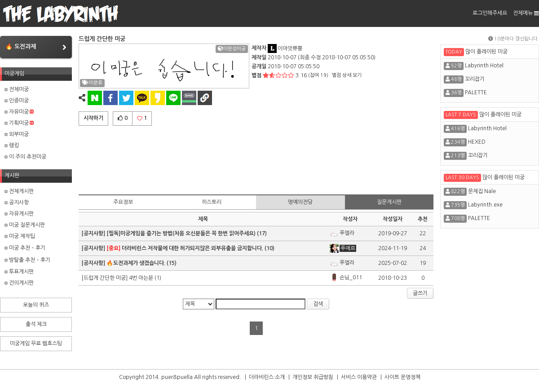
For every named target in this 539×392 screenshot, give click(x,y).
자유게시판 (19, 214)
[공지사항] (94, 233)
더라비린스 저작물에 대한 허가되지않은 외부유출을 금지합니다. (185, 248)
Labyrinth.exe (485, 205)
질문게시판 (389, 202)
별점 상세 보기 (347, 75)
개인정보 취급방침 (313, 377)
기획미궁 (19, 123)
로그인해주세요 (490, 13)
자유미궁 (19, 112)
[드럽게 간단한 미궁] (105, 278)
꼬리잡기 (475, 79)
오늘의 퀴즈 (36, 305)
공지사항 (17, 203)
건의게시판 (19, 283)
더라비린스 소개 (267, 377)
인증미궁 (17, 101)
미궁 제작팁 (20, 236)
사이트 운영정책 (402, 377)
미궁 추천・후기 (25, 248)
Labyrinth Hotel (484, 66)
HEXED (477, 142)
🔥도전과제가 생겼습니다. (136, 263)
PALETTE (476, 92)
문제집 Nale (482, 191)
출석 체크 (36, 324)
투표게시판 (19, 272)
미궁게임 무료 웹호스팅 (36, 344)
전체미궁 (17, 89)
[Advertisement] (256, 159)
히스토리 (212, 202)
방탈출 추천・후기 (27, 260)
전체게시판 (19, 191)
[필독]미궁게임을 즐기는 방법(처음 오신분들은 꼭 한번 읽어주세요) (181, 233)
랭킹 (12, 145)
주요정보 (123, 202)
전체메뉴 (526, 13)
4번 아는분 (141, 278)
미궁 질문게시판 (25, 225)
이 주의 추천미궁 (25, 157)
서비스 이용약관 (359, 377)
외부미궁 (17, 134)
